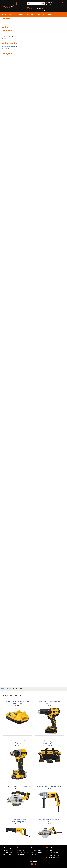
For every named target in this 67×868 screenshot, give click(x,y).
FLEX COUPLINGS (9, 255)
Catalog (21, 15)
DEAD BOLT (7, 193)
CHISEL (6, 165)
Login (50, 15)
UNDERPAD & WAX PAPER (10, 598)
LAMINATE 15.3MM (10, 336)
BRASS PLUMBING (9, 139)
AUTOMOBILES (8, 107)
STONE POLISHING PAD (11, 567)
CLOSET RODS (8, 181)
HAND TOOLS (8, 294)
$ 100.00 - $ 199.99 (8, 47)
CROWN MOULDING (10, 190)
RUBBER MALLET (9, 492)
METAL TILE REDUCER (11, 384)
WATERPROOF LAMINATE (8, 654)
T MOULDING (8, 576)
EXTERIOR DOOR (9, 244)
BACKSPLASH (8, 110)
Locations (30, 15)
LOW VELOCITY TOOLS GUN (11, 349)
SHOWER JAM (8, 541)
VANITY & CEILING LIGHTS (10, 609)
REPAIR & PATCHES (10, 486)
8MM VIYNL (7, 86)
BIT (5, 133)
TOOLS (6, 591)
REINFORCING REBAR (11, 483)
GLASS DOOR (8, 276)
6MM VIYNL (7, 83)
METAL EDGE (8, 375)
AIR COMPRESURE (9, 95)
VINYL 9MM (7, 638)
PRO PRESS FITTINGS (10, 460)
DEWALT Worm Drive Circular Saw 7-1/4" (49, 821)
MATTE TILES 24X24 (10, 366)
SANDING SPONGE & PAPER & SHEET (10, 502)
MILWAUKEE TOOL (10, 387)
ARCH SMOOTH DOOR (11, 104)
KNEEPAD (7, 328)
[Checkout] (45, 9)
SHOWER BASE (8, 532)
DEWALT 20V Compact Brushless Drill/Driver (49, 702)
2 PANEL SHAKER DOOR (9, 71)
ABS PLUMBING (9, 89)
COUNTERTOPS (9, 187)
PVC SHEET (7, 466)
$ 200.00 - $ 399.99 (9, 49)
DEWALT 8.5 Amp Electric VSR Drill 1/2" (49, 786)
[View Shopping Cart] (34, 8)
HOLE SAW (7, 300)
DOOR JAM (7, 208)
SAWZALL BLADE (9, 509)
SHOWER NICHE (9, 544)
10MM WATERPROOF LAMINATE (10, 63)
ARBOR (6, 101)
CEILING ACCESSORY (11, 153)
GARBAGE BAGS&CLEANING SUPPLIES (9, 265)
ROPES (6, 489)
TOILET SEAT (8, 585)
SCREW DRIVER (9, 514)
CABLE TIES (7, 141)
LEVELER (6, 342)
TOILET (6, 582)
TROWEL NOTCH (9, 594)
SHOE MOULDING (9, 529)
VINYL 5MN (7, 627)
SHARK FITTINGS (9, 520)
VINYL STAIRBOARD (10, 644)
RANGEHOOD (8, 472)
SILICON (6, 550)
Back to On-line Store (11, 34)
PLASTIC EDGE (8, 411)
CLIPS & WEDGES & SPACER (10, 172)
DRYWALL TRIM (9, 235)
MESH (5, 372)
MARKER (6, 353)
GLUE (5, 282)
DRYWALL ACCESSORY (11, 222)
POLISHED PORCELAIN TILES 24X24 (11, 438)
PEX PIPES (7, 405)
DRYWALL (7, 219)
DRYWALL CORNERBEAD (8, 226)
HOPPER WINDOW (10, 308)
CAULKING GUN (9, 150)
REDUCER (7, 480)
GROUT (6, 285)
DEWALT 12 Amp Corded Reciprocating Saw (18, 821)
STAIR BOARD (8, 561)
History (12, 15)
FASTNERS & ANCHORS (8, 248)
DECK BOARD (8, 196)
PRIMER (6, 457)
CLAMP (6, 168)
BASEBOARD (8, 116)
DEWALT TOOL (8, 199)
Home (4, 15)
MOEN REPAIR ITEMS (10, 393)
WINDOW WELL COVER (11, 669)
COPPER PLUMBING (10, 184)
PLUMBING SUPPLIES (10, 423)
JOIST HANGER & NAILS (9, 321)
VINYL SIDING (8, 641)
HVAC (6, 311)
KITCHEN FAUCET (9, 325)
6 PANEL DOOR (8, 80)
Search (6, 22)
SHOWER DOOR (9, 535)
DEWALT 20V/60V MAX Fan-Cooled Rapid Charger (18, 702)
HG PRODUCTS (8, 297)
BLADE (6, 136)
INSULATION (8, 314)
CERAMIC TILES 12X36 (11, 162)
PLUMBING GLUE (9, 420)
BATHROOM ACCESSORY (8, 123)
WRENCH (7, 683)
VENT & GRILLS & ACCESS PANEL (9, 623)
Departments (6, 689)
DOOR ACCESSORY (10, 205)
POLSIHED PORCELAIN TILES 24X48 (11, 443)
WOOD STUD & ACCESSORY (9, 676)
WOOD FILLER (8, 672)
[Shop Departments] (21, 4)
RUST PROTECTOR (10, 495)
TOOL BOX (7, 588)
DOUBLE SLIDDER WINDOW (9, 212)
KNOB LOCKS (8, 331)
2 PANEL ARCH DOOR (11, 67)
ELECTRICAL (8, 241)
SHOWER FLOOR (9, 538)
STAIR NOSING (8, 564)
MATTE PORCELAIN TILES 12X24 (10, 357)
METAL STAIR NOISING (11, 381)
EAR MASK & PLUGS (10, 238)
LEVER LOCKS (8, 345)
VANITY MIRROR (9, 619)
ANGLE (6, 98)
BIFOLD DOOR (8, 130)
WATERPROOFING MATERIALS (10, 659)
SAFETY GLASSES (9, 498)
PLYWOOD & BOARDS (11, 426)
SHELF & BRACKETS (10, 523)
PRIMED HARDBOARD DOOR (11, 453)
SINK (5, 553)
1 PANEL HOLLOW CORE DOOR (9, 58)
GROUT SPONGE (9, 288)
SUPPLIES (7, 573)
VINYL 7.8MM (8, 633)
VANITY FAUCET (9, 613)
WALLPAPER (8, 650)
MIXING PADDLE (9, 390)
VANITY (6, 605)
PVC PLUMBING (9, 463)
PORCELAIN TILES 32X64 (9, 448)
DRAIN (6, 216)
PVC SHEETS (8, 469)
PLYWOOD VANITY (10, 429)
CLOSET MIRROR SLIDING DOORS (9, 177)
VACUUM (7, 602)
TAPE (5, 579)
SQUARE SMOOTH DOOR (9, 557)
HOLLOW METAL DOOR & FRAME (11, 304)
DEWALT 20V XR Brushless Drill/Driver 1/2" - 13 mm (18, 742)
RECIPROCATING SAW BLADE (11, 476)
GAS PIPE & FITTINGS (10, 273)
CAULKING (7, 147)
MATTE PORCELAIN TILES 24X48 (10, 362)
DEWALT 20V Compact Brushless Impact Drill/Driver (49, 742)
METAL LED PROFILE (10, 378)
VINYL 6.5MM (8, 630)
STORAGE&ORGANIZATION (11, 570)
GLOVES (6, 279)
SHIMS (6, 526)
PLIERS (6, 414)
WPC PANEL (7, 680)
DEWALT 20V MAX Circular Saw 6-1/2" (18, 786)
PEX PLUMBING (8, 408)
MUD (5, 396)
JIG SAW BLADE (9, 317)
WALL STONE (8, 647)
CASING (6, 144)
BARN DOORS (8, 113)
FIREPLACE (7, 252)
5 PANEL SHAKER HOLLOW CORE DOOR (11, 76)
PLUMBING (7, 417)
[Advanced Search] (51, 4)
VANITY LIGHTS (9, 616)
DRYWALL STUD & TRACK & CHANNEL (10, 231)
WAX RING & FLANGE (11, 663)
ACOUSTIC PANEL (9, 92)
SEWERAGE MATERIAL (11, 517)
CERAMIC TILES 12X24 (11, 159)
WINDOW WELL (9, 666)
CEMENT (6, 156)
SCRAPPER (7, 512)
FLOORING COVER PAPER (10, 259)
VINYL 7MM (7, 636)
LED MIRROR (8, 339)
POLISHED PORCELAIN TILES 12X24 (11, 433)
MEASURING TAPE (9, 369)
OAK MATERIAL (9, 399)
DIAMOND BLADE (9, 202)
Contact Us (41, 15)
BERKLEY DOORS (9, 127)
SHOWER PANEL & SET (11, 547)
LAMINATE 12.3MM (10, 333)
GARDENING (8, 270)
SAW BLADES (8, 506)
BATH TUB (7, 119)
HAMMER (7, 291)
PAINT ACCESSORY (10, 402)
